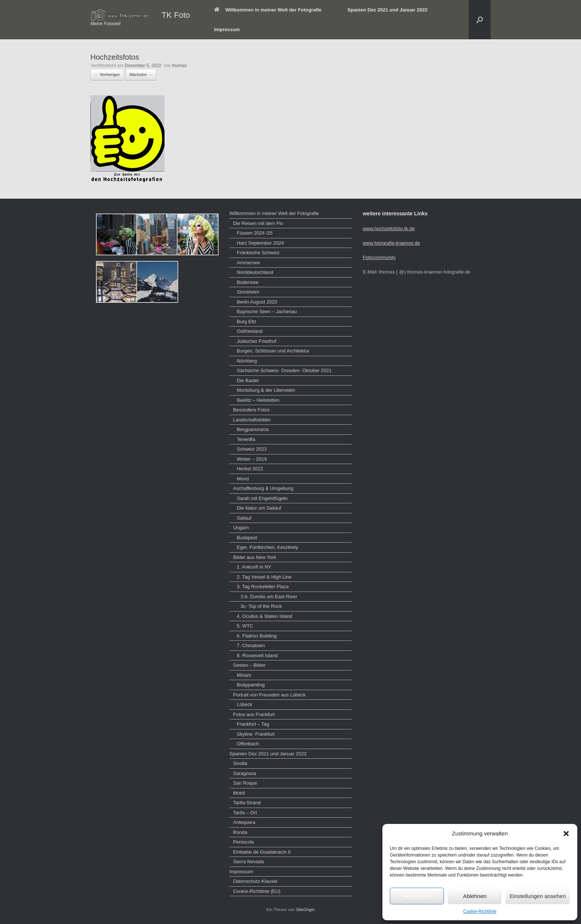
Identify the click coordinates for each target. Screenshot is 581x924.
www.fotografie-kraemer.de (391, 243)
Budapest (247, 538)
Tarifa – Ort (245, 813)
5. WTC (245, 626)
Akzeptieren (417, 896)
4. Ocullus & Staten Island (265, 616)
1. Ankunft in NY (254, 567)
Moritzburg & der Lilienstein (266, 390)
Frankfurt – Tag (253, 724)
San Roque (245, 783)
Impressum (227, 29)
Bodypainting (251, 685)
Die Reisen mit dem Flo (258, 223)
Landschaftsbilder (252, 420)
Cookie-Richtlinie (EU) (257, 891)
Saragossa (245, 773)
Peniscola (243, 842)
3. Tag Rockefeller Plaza (263, 587)
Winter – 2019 (252, 459)
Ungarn (241, 528)
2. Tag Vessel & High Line (264, 577)
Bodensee (248, 282)
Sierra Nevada (248, 862)
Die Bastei (248, 380)
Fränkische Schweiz (258, 253)
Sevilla (240, 763)
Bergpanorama (253, 429)
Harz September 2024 (260, 243)
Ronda (240, 832)
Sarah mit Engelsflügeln (262, 498)
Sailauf (244, 518)
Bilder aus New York (255, 557)
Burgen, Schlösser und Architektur (273, 351)
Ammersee (248, 263)
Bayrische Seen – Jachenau (267, 312)
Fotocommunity (379, 257)
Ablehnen (474, 896)
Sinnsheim (248, 292)
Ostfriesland (250, 331)
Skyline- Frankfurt (256, 734)
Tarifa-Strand (247, 803)
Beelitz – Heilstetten (258, 400)
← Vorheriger (107, 74)
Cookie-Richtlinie (480, 911)
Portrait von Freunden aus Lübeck (269, 695)
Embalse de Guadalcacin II (262, 852)
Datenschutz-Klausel (255, 881)
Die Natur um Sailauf (259, 508)
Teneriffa (246, 439)
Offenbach (248, 744)
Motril (239, 793)
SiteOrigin (306, 910)
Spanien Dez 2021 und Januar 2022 (388, 10)
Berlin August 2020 (257, 302)
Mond (243, 479)
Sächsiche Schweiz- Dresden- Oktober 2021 (284, 370)
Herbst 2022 (250, 469)
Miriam (244, 675)
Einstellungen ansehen (538, 896)
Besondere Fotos (251, 410)
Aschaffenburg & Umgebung (263, 488)
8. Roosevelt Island (257, 655)
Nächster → (141, 74)
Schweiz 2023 (252, 449)
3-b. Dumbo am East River (269, 597)
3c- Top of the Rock (261, 606)
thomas (180, 66)
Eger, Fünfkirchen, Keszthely (267, 547)
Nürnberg (247, 361)
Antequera (244, 822)
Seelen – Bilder (249, 665)
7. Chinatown (251, 645)
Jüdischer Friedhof (257, 341)
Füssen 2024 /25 (255, 233)
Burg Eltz (247, 322)
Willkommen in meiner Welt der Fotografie (268, 10)
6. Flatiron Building (257, 636)
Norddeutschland (255, 272)
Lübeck (245, 704)
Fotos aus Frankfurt (254, 714)
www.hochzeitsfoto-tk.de (389, 228)
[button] (566, 834)
